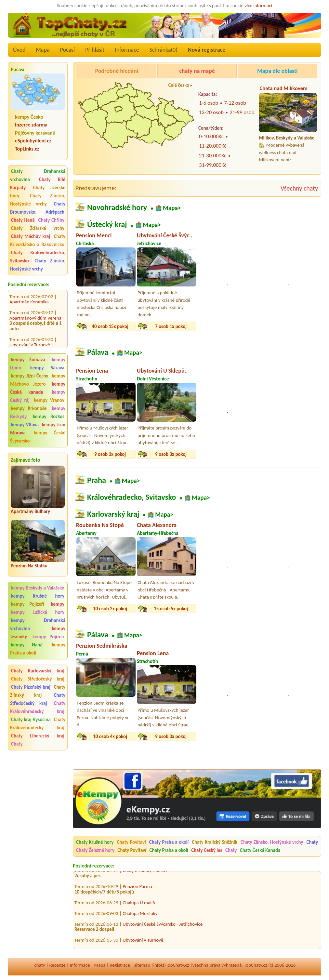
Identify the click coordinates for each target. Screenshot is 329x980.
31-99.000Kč (213, 165)
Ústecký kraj (107, 225)
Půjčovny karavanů (35, 133)
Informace (127, 50)
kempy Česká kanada (38, 388)
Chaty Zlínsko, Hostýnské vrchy (38, 200)
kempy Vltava (25, 425)
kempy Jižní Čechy (30, 376)
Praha (97, 480)
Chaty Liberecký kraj (38, 736)
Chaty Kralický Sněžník (215, 842)
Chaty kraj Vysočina (31, 720)
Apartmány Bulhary (30, 511)
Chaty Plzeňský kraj (31, 687)
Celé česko (179, 85)
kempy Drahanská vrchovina (38, 624)
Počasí (68, 50)
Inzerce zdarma (31, 125)
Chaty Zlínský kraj (38, 691)
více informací (258, 6)
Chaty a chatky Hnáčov (145, 873)
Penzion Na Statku (29, 566)
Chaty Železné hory (95, 850)
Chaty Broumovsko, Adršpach (38, 208)
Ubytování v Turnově (30, 339)
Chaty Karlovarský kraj (38, 671)
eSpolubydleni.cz (33, 141)
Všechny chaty (299, 188)
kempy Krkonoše (29, 408)
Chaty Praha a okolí (169, 842)
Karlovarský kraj (113, 514)
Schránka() (164, 50)
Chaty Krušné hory (95, 842)
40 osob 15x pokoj (110, 326)
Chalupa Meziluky (140, 916)
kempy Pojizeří (28, 604)
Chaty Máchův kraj (31, 236)
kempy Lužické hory (38, 612)
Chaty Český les (207, 850)
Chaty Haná (23, 220)
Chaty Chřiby (51, 220)
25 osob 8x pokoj (232, 326)
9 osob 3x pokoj (110, 454)
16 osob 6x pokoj (232, 609)
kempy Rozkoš (49, 417)
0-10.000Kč (211, 136)
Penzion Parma (137, 889)
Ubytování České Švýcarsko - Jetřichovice (163, 926)
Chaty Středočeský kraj (38, 679)
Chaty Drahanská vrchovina (38, 175)
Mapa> (172, 208)
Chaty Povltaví (131, 842)
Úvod (19, 50)
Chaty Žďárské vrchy (38, 228)
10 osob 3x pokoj (232, 454)
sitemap (142, 965)
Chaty (17, 744)
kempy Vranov (49, 400)
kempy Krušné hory (38, 596)
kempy (58, 604)
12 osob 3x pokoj (292, 326)
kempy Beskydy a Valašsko (38, 588)
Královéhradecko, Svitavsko (132, 497)
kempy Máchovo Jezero (38, 380)
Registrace (120, 965)
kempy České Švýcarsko (38, 437)
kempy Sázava (47, 368)
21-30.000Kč (213, 156)
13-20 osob (211, 112)
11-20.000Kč (213, 146)
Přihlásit (95, 50)
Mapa (43, 50)
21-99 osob (242, 112)
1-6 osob (209, 103)
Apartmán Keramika (29, 296)
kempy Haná (27, 645)
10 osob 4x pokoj (292, 454)
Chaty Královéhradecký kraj (38, 707)
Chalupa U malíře (139, 905)
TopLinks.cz (27, 149)
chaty (40, 965)
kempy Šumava (28, 360)
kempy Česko (29, 117)
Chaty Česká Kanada (260, 850)
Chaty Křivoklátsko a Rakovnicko (38, 240)
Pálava (98, 352)
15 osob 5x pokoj (171, 609)
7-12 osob (235, 103)
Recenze (58, 965)
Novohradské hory (117, 207)
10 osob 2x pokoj (110, 609)
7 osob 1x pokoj (171, 326)
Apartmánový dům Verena (35, 312)
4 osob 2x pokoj (292, 609)
